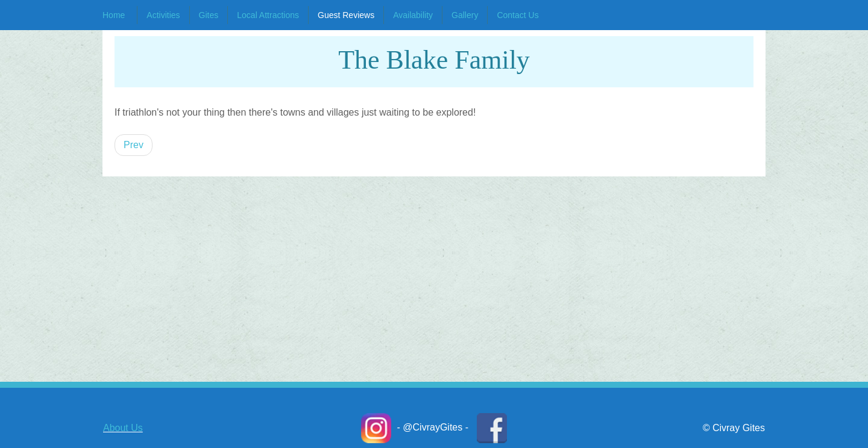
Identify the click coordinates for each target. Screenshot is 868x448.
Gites (209, 15)
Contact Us (517, 15)
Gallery (465, 15)
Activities (163, 15)
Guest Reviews (346, 15)
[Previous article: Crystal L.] (134, 145)
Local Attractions (268, 15)
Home (114, 15)
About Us (123, 428)
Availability (413, 15)
